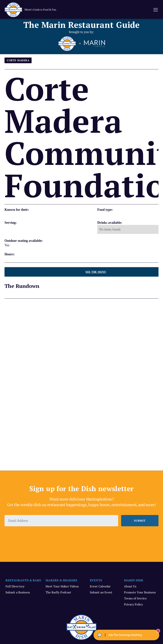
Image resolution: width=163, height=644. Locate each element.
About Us (130, 586)
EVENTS (96, 580)
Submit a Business (18, 592)
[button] (155, 10)
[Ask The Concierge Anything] (126, 635)
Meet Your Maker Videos (62, 586)
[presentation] (33, 537)
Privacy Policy (133, 604)
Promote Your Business (140, 592)
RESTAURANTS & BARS (23, 580)
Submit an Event (101, 592)
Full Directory (15, 586)
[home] (35, 10)
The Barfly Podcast (58, 592)
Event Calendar (100, 586)
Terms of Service (135, 598)
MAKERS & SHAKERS (61, 580)
